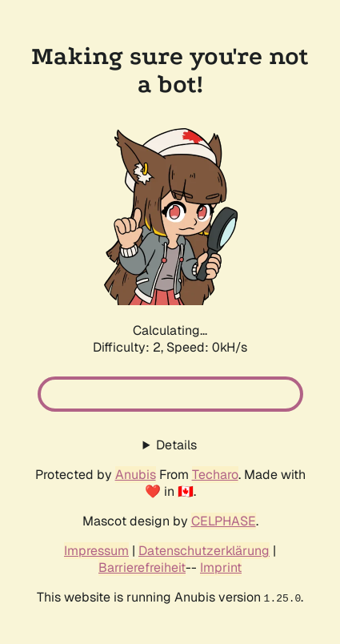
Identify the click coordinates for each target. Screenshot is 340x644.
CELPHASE (224, 521)
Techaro (215, 475)
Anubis (136, 475)
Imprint (221, 568)
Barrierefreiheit (142, 568)
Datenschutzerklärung (204, 551)
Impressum (96, 551)
